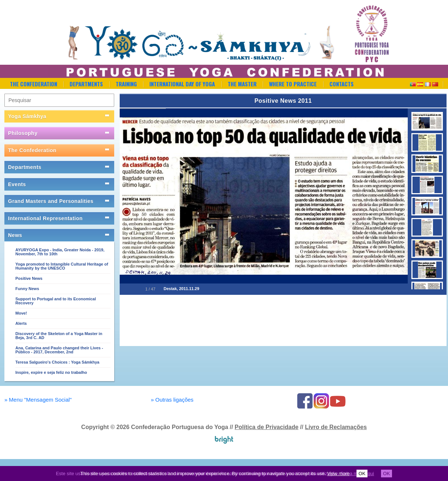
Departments (86, 84)
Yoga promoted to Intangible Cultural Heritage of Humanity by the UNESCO (62, 266)
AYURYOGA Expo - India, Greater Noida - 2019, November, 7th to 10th (60, 252)
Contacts (341, 84)
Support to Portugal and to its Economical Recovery (56, 301)
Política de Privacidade (266, 427)
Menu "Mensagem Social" (38, 400)
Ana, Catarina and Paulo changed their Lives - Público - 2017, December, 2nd (59, 350)
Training (126, 84)
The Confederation (33, 84)
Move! (21, 313)
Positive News (29, 278)
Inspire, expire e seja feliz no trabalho (51, 372)
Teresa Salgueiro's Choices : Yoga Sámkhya (57, 362)
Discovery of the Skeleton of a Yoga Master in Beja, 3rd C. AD (59, 336)
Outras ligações (172, 400)
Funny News (27, 289)
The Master (242, 84)
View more (338, 474)
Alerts (21, 323)
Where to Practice (293, 84)
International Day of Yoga (182, 84)
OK (362, 474)
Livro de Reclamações (336, 427)
